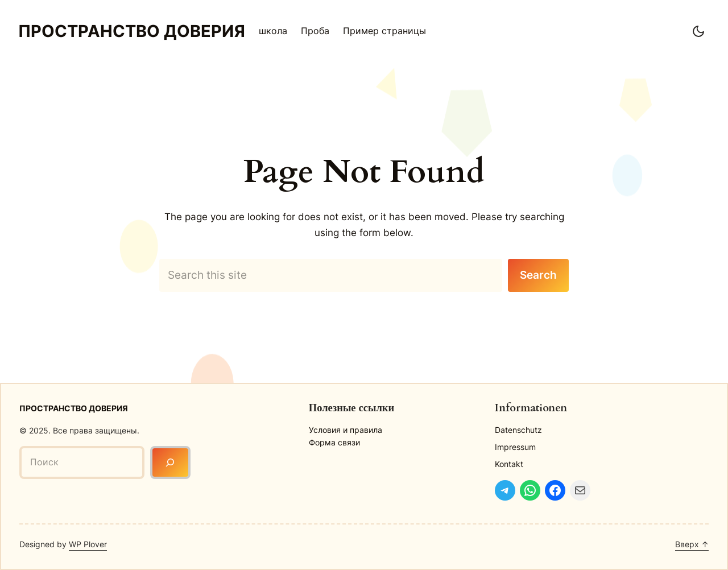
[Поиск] (170, 462)
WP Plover (88, 544)
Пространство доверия (132, 31)
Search (538, 275)
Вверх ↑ (692, 544)
